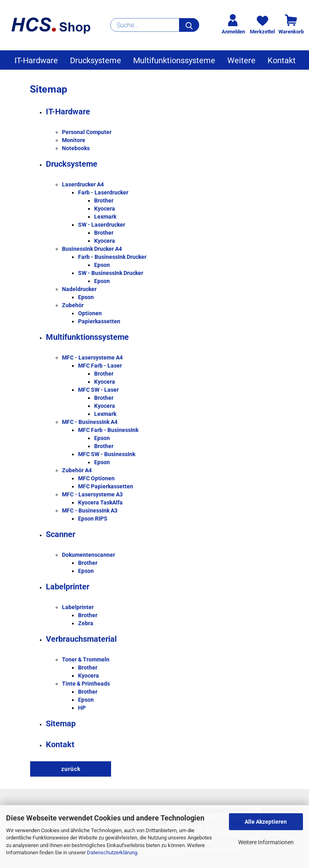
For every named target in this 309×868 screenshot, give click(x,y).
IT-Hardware (36, 60)
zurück (71, 769)
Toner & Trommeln (86, 659)
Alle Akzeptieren (266, 822)
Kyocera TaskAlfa (100, 502)
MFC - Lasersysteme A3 (92, 494)
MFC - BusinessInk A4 (90, 422)
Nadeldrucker (79, 289)
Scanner (61, 534)
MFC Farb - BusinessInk (108, 430)
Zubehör (73, 305)
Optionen (90, 313)
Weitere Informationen (266, 842)
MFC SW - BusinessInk (107, 454)
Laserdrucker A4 (83, 184)
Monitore (74, 140)
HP (82, 708)
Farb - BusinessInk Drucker (112, 257)
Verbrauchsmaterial (81, 639)
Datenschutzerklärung (112, 852)
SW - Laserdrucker (102, 225)
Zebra (86, 623)
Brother (104, 200)
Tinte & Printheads (86, 684)
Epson (102, 265)
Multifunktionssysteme (174, 60)
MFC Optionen (96, 478)
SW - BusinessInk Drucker (111, 273)
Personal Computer (87, 132)
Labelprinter (68, 587)
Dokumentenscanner (89, 555)
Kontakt (282, 60)
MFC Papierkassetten (106, 486)
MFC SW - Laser (98, 390)
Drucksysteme (96, 60)
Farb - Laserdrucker (103, 192)
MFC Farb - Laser (100, 366)
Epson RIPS (93, 519)
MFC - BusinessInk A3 (90, 510)
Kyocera (105, 209)
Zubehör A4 (77, 470)
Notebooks (76, 148)
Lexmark (105, 217)
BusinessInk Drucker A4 (92, 249)
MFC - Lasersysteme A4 (92, 358)
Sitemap (61, 723)
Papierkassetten (99, 321)
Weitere (241, 60)
